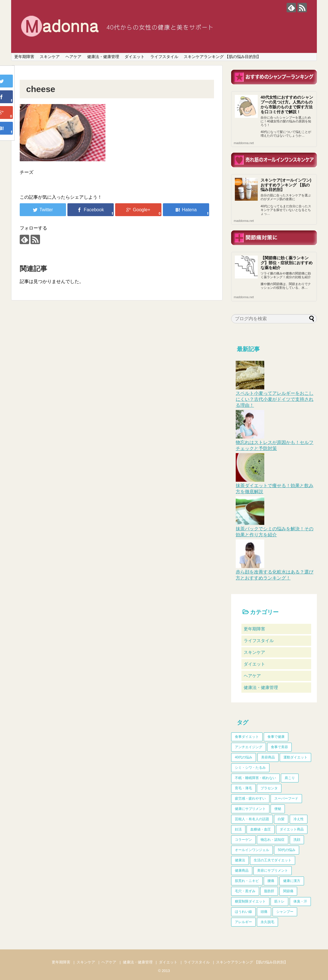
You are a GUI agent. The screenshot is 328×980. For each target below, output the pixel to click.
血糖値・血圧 (261, 829)
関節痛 (288, 891)
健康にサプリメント (250, 809)
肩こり (290, 778)
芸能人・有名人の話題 (252, 819)
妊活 (238, 829)
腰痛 (271, 881)
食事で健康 (276, 737)
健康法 (240, 860)
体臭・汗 (300, 901)
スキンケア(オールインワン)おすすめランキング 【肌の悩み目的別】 (286, 185)
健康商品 (242, 871)
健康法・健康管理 (103, 57)
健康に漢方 (292, 881)
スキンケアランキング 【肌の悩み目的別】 (222, 57)
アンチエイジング (249, 747)
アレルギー (243, 922)
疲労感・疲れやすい (250, 798)
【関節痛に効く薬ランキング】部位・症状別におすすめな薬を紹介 (287, 263)
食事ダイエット (247, 737)
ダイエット (135, 57)
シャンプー (285, 912)
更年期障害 (24, 57)
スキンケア (50, 57)
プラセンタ (269, 788)
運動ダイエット (295, 757)
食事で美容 (279, 747)
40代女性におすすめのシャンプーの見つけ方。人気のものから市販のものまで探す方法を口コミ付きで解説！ (287, 104)
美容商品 (268, 757)
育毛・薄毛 (243, 788)
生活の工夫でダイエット (273, 860)
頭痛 (264, 912)
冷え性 (299, 819)
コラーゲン (243, 840)
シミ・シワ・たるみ (250, 768)
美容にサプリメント (273, 871)
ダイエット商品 (292, 829)
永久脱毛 (267, 922)
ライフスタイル (164, 57)
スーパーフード (286, 798)
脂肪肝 (269, 891)
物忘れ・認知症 (273, 840)
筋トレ (279, 901)
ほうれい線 (243, 912)
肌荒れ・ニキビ (247, 881)
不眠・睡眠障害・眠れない (255, 778)
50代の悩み (286, 850)
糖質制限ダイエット (250, 901)
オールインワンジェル (252, 850)
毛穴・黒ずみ (245, 891)
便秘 (278, 809)
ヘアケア (73, 57)
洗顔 (297, 840)
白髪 (281, 819)
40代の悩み (244, 757)
